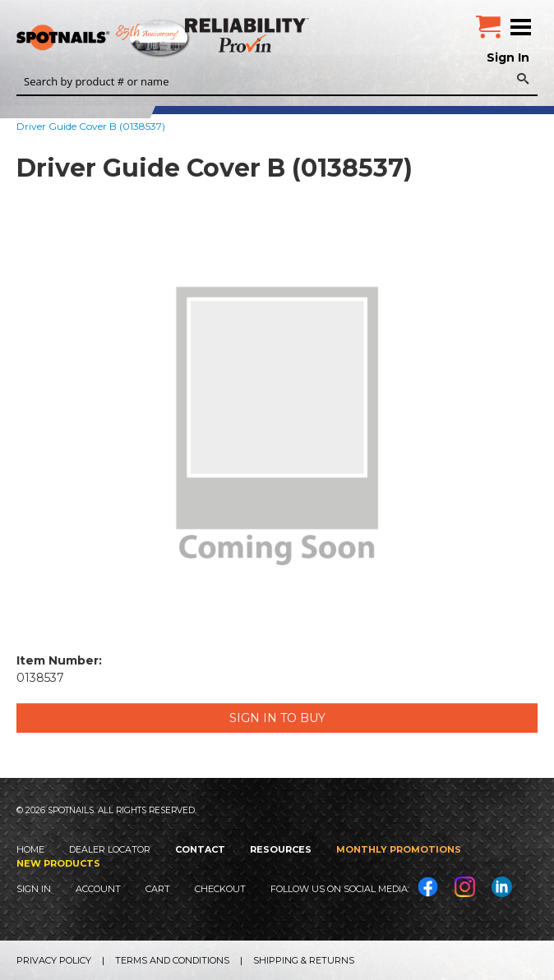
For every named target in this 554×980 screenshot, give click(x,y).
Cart (158, 889)
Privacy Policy (54, 960)
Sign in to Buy (277, 718)
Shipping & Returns (304, 960)
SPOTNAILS (123, 39)
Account (98, 889)
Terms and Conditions (172, 960)
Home (30, 849)
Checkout (220, 889)
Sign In (508, 58)
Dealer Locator (110, 849)
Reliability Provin (249, 35)
